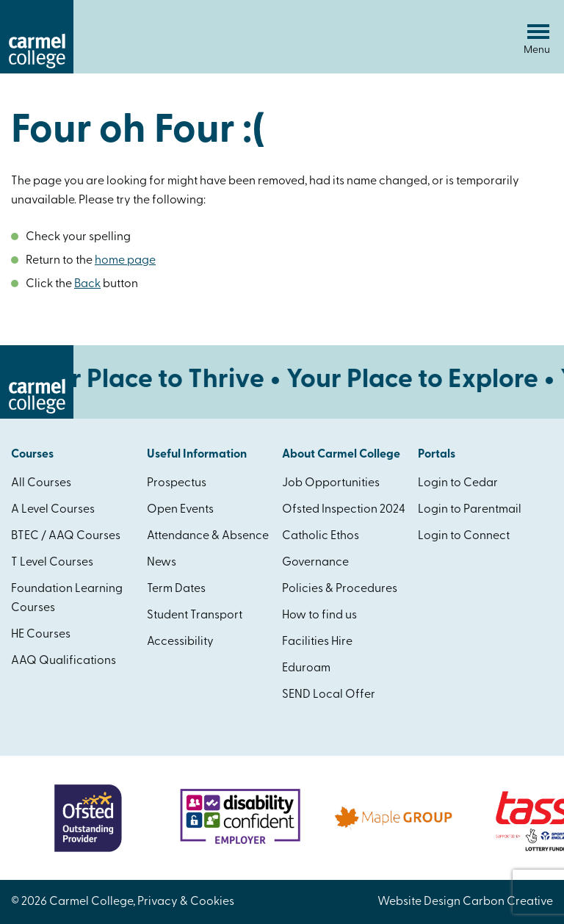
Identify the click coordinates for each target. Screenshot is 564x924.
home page (125, 261)
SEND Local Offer (329, 695)
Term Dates (176, 589)
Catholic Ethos (321, 536)
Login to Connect (464, 536)
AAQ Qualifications (64, 661)
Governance (315, 563)
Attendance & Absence (208, 536)
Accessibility (180, 642)
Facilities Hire (317, 642)
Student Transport (195, 616)
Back (87, 284)
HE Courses (41, 635)
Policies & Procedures (340, 589)
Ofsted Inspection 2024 (344, 510)
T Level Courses (52, 563)
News (162, 563)
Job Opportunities (331, 483)
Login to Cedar (458, 483)
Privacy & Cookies (186, 902)
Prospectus (177, 483)
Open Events (180, 510)
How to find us (319, 616)
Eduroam (306, 668)
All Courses (41, 483)
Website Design (419, 902)
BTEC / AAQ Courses (66, 536)
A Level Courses (53, 510)
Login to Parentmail (470, 510)
